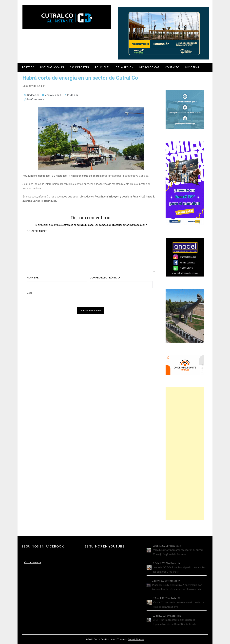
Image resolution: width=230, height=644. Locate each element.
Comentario (37, 231)
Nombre (33, 277)
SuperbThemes (136, 639)
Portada (28, 67)
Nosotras (192, 67)
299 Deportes (79, 67)
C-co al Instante (33, 562)
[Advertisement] (185, 454)
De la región (125, 67)
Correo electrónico (105, 277)
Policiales (102, 67)
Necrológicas (149, 67)
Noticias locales (52, 67)
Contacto (172, 67)
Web (30, 293)
